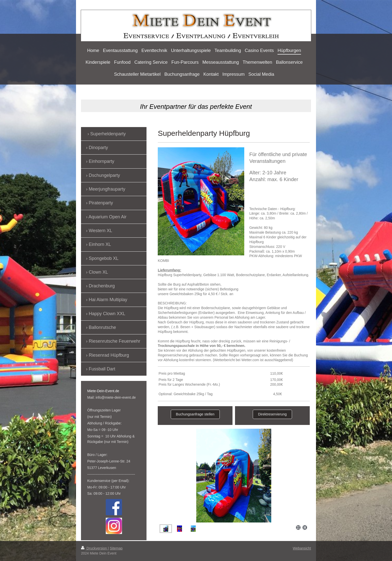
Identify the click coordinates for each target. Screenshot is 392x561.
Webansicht (302, 548)
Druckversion (94, 548)
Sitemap (116, 548)
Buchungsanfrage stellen (195, 414)
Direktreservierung (272, 414)
